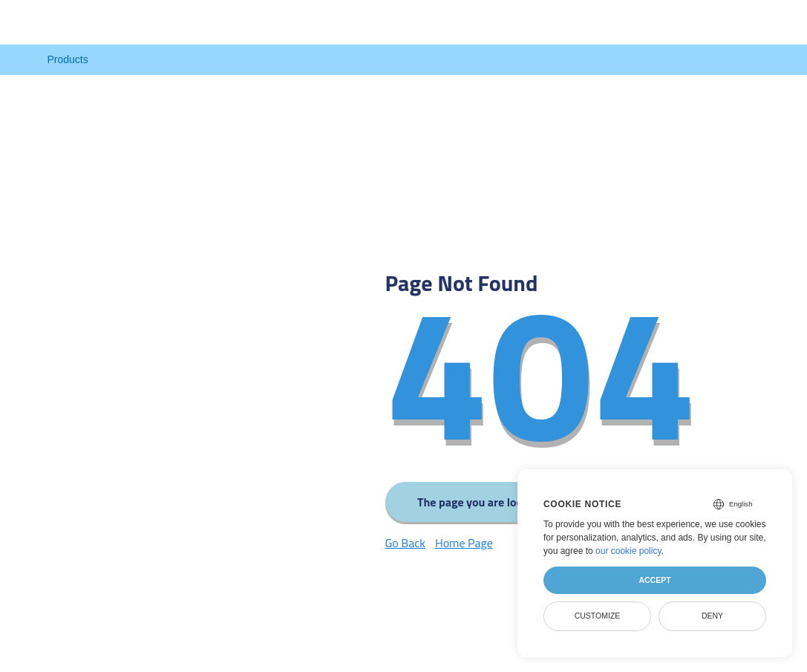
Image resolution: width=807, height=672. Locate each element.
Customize (598, 616)
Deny (712, 616)
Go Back (405, 543)
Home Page (464, 543)
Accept (654, 580)
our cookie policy (628, 551)
